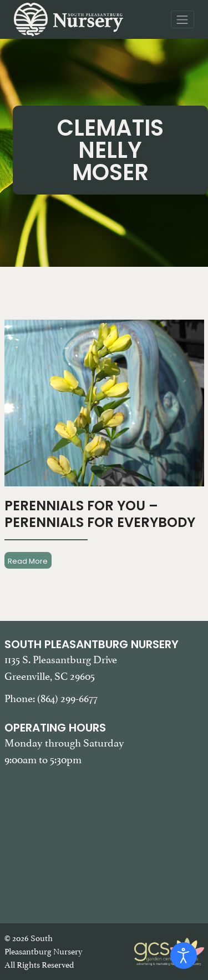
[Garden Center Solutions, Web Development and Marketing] (169, 951)
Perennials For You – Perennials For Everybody (100, 514)
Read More (28, 561)
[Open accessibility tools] (184, 956)
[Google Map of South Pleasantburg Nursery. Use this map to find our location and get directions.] (104, 838)
